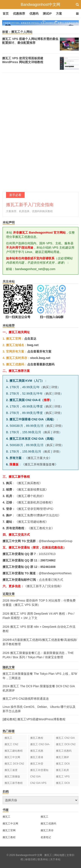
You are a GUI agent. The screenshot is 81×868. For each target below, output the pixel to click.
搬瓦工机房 (62, 770)
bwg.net (33, 345)
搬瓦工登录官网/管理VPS (35, 509)
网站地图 (59, 855)
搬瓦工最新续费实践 (32, 489)
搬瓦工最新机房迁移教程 (35, 502)
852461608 (48, 567)
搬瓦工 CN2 (11, 744)
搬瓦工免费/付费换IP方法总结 (38, 515)
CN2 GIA (35, 777)
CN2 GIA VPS (38, 783)
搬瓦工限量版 (12, 777)
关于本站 (55, 859)
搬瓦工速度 (11, 770)
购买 (46, 387)
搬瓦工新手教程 (14, 783)
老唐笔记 (46, 837)
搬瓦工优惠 (37, 751)
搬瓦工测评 (62, 757)
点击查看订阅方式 (51, 580)
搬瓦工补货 (37, 764)
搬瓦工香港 (37, 757)
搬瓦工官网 (9, 830)
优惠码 (34, 14)
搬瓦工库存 (47, 830)
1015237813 (47, 554)
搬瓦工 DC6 (63, 764)
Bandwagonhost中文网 (40, 5)
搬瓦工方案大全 (38, 458)
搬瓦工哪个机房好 (30, 496)
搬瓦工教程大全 (41, 528)
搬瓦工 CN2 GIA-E (40, 745)
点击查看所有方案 (39, 351)
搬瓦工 (8, 738)
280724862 (48, 560)
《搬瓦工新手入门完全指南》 (43, 586)
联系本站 (43, 859)
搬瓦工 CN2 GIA (65, 738)
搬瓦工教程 (37, 738)
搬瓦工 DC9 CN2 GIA (14, 764)
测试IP (47, 14)
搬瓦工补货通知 (39, 770)
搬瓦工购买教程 (29, 483)
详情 (54, 387)
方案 (59, 14)
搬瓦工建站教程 (14, 751)
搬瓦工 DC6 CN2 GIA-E (66, 745)
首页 (6, 14)
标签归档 (30, 859)
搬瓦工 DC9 (63, 783)
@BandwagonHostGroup (56, 541)
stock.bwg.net (40, 358)
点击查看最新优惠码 (41, 364)
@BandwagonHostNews (55, 573)
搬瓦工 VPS (63, 777)
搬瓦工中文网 (12, 757)
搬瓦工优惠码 (64, 751)
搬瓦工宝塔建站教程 (32, 522)
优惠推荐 (19, 14)
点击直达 (30, 339)
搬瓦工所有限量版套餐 (40, 464)
